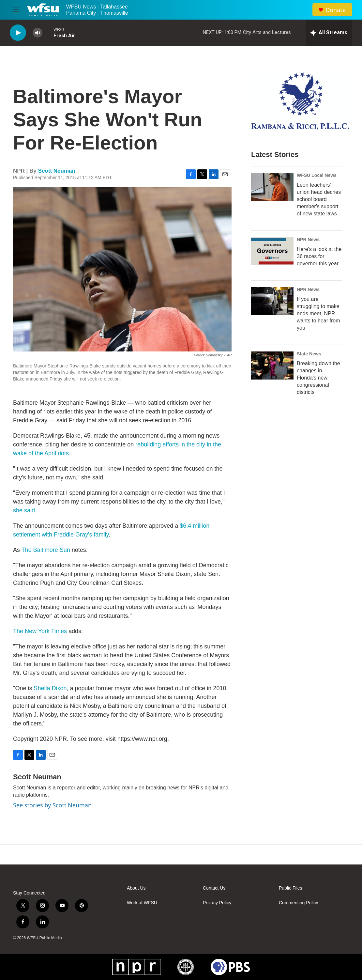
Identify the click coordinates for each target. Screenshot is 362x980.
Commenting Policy (299, 903)
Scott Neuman (57, 171)
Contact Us (214, 888)
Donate (336, 10)
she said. (25, 510)
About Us (136, 888)
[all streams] (329, 33)
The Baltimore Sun (46, 550)
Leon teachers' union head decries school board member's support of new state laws (319, 199)
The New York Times (40, 631)
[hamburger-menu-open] (16, 10)
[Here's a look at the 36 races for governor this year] (272, 251)
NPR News (308, 240)
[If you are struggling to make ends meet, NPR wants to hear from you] (272, 301)
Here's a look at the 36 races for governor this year (319, 256)
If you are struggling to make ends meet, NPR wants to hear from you (318, 313)
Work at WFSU (142, 903)
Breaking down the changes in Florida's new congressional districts (318, 378)
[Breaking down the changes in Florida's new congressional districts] (272, 366)
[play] (18, 33)
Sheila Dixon (50, 688)
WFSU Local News (317, 175)
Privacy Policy (217, 903)
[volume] (38, 33)
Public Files (291, 888)
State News (309, 354)
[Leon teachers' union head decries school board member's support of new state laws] (272, 187)
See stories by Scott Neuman (52, 805)
